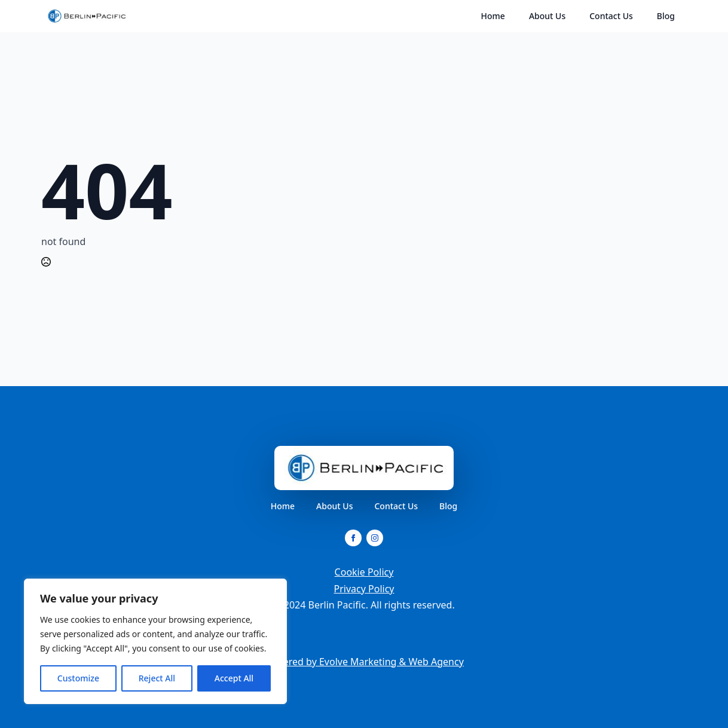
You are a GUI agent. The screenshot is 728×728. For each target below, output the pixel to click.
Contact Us (611, 16)
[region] (155, 641)
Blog (666, 16)
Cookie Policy (364, 572)
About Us (547, 16)
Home (493, 16)
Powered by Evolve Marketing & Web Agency (364, 662)
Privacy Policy (364, 589)
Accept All (234, 678)
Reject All (157, 678)
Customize (78, 678)
